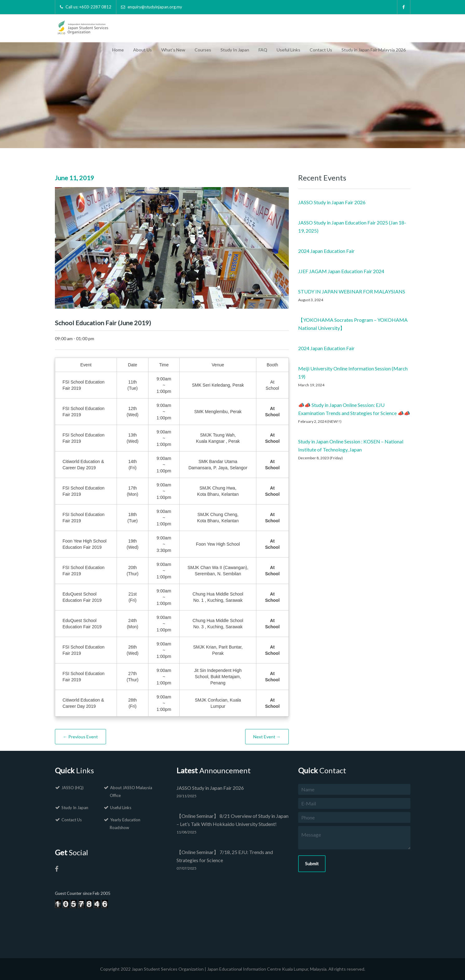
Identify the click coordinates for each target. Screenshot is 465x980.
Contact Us (321, 50)
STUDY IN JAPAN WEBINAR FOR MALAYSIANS (352, 291)
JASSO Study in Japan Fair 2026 (332, 202)
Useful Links (288, 50)
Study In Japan (235, 50)
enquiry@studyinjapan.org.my (155, 7)
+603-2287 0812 (95, 7)
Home (118, 50)
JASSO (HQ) (73, 788)
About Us (143, 50)
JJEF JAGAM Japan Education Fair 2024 (341, 271)
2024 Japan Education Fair (326, 251)
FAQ (263, 50)
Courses (203, 50)
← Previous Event (80, 737)
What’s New (173, 50)
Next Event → (267, 737)
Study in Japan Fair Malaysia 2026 (374, 50)
